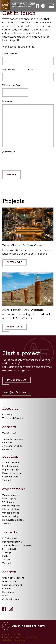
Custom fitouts (10, 477)
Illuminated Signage (13, 520)
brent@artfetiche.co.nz (17, 392)
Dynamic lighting (11, 473)
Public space (9, 581)
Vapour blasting (11, 495)
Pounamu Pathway (13, 542)
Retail (5, 596)
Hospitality (8, 592)
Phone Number (11, 85)
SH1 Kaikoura (9, 549)
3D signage (8, 502)
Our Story (7, 415)
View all (6, 480)
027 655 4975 (9, 433)
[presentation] (25, 161)
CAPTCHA (9, 152)
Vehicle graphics (11, 506)
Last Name (9, 70)
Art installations (11, 463)
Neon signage (10, 499)
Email (32, 70)
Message (7, 101)
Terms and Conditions (14, 418)
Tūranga (7, 552)
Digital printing (10, 509)
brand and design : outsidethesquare (21, 637)
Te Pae (6, 560)
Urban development (13, 578)
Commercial (9, 589)
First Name (10, 54)
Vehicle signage (11, 513)
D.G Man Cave (10, 538)
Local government (12, 585)
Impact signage (11, 470)
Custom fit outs (11, 599)
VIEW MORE (16, 264)
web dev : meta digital (14, 640)
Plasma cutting (10, 516)
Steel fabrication (11, 466)
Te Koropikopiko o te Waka (17, 545)
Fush (5, 556)
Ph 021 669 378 (18, 382)
